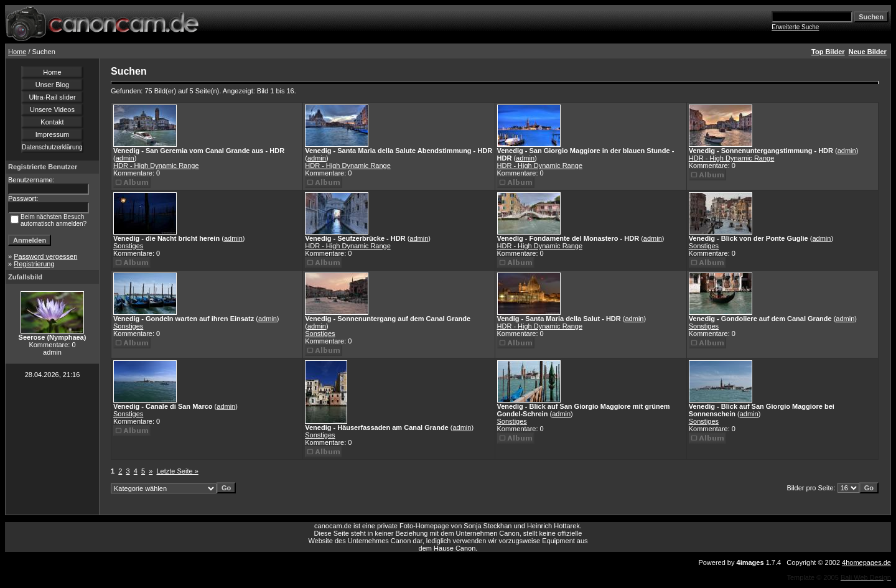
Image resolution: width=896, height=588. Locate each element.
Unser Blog (52, 85)
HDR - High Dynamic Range (156, 166)
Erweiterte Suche (795, 27)
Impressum (52, 134)
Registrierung (34, 264)
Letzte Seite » (178, 471)
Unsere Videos (52, 110)
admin (125, 158)
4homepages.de (866, 562)
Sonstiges (128, 246)
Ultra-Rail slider (52, 97)
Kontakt (52, 122)
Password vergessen (45, 256)
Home (17, 52)
